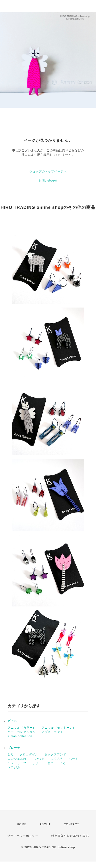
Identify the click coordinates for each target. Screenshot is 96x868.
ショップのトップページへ (48, 171)
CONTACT (71, 824)
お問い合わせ (48, 181)
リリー (37, 763)
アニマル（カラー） (22, 728)
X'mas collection (20, 736)
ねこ (51, 763)
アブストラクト (52, 732)
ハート (74, 759)
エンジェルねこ (19, 759)
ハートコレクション (22, 732)
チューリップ (17, 763)
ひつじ (40, 759)
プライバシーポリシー (23, 836)
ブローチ (14, 748)
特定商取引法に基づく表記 (70, 836)
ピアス (12, 721)
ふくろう (57, 759)
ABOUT (45, 824)
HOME (22, 824)
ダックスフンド (55, 754)
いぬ (63, 763)
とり (11, 754)
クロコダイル (29, 754)
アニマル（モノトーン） (59, 728)
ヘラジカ (14, 767)
